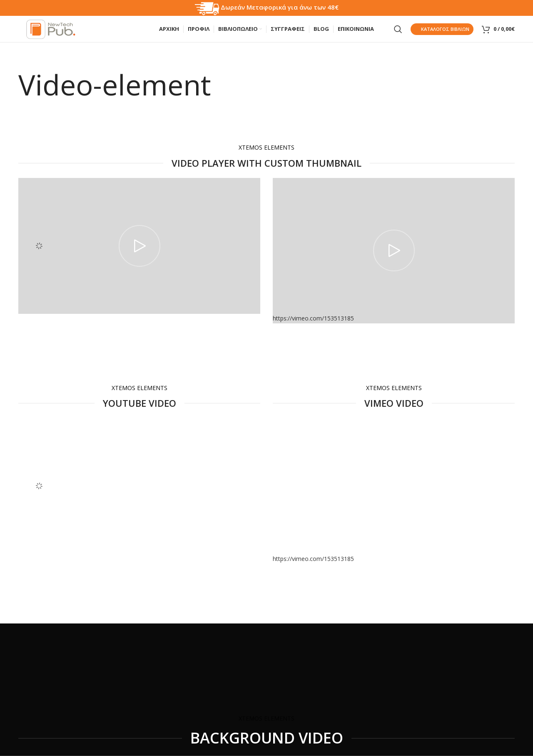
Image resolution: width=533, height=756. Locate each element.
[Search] (398, 33)
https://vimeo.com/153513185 (313, 567)
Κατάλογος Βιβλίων (442, 33)
